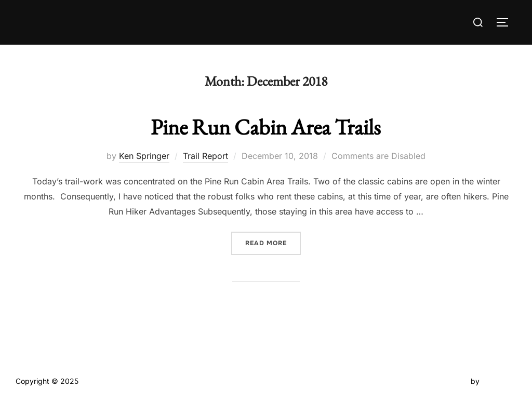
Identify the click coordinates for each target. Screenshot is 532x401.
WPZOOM (499, 381)
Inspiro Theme (444, 381)
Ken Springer (144, 156)
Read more (273, 242)
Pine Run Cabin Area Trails (266, 127)
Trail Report (205, 156)
